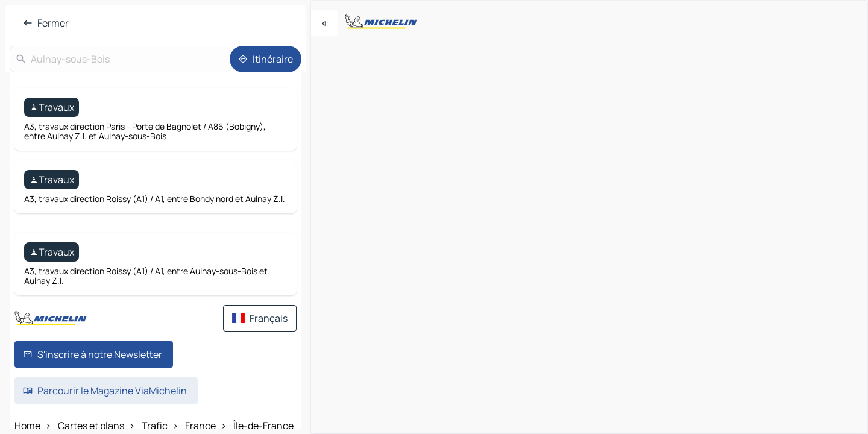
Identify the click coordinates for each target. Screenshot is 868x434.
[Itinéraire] (266, 59)
